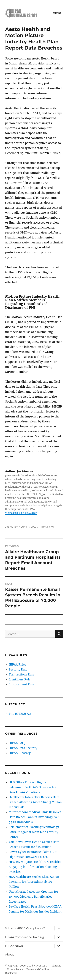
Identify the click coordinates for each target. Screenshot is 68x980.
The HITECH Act (20, 714)
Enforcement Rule (21, 684)
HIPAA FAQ (17, 743)
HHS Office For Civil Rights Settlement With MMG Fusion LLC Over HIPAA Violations (33, 787)
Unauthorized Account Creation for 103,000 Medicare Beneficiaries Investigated (33, 897)
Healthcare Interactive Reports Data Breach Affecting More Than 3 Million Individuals (35, 802)
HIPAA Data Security (23, 748)
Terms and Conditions (39, 969)
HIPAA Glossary (20, 753)
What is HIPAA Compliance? (25, 928)
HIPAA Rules (17, 664)
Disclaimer (11, 973)
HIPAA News (47, 527)
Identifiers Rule (20, 679)
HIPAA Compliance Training (25, 937)
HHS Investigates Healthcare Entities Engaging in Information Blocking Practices (35, 867)
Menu (57, 13)
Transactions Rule (21, 674)
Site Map (56, 966)
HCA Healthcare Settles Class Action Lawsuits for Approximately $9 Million (34, 882)
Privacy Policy (15, 969)
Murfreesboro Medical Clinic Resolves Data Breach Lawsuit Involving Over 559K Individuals (35, 817)
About (10, 955)
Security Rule (18, 669)
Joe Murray (11, 527)
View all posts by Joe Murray (21, 513)
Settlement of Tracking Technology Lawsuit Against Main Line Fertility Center (34, 832)
